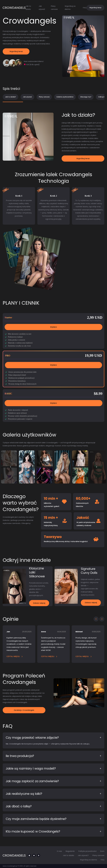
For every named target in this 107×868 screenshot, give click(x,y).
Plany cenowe (44, 97)
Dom (102, 851)
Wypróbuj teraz (95, 8)
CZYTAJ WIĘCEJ (14, 656)
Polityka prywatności (87, 851)
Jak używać (27, 97)
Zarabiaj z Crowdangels (24, 710)
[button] (11, 467)
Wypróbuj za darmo (88, 860)
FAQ (85, 8)
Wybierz (53, 327)
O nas (59, 851)
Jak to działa (68, 855)
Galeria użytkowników (65, 97)
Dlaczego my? (86, 97)
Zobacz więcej (39, 603)
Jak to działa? (10, 97)
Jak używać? (83, 855)
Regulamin (70, 851)
